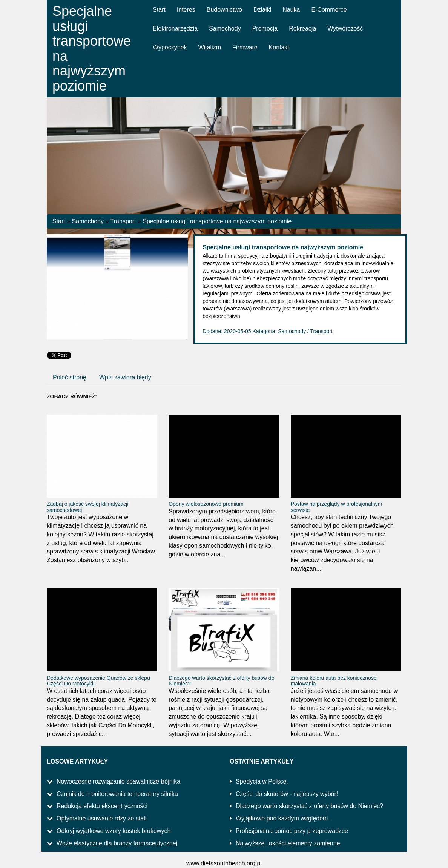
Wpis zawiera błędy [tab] (125, 377)
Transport (123, 221)
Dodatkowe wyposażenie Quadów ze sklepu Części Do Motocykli (98, 681)
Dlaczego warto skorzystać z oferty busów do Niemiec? (221, 681)
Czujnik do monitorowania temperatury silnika (117, 794)
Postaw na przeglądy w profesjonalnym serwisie (337, 507)
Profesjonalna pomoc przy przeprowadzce (292, 831)
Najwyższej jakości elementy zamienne (288, 843)
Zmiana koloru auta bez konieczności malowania (334, 681)
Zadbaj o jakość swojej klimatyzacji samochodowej (87, 507)
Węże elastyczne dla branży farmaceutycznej (117, 843)
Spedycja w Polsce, (262, 781)
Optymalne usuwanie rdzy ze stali (101, 818)
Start (59, 221)
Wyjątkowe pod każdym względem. (283, 818)
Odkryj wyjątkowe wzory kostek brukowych (114, 831)
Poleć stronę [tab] (70, 377)
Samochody (88, 221)
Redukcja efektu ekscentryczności (102, 806)
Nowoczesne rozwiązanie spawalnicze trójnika (118, 781)
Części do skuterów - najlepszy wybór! (287, 794)
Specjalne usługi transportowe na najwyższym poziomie (217, 221)
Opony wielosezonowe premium (206, 504)
